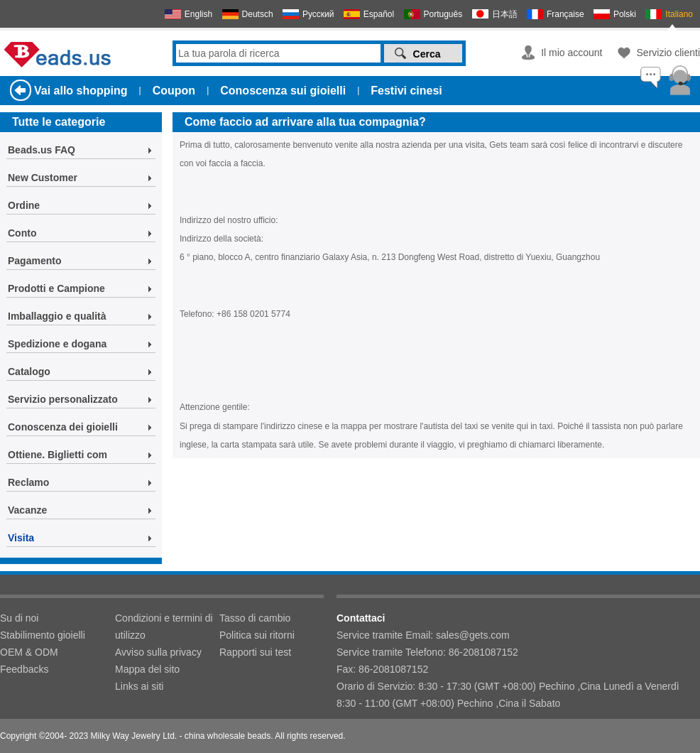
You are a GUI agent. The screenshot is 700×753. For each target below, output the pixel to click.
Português (443, 14)
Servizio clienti (668, 53)
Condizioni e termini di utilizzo (164, 627)
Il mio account (572, 53)
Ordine (24, 205)
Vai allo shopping (81, 91)
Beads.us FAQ (42, 150)
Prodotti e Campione (56, 288)
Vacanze (27, 510)
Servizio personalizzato (63, 399)
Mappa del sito (147, 669)
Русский (318, 14)
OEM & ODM (29, 652)
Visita (21, 538)
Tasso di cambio (255, 618)
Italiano (679, 14)
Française (565, 14)
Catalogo (29, 372)
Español (379, 14)
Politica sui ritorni (257, 635)
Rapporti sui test (255, 652)
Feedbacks (24, 669)
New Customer (43, 178)
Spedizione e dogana (57, 344)
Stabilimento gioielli (43, 635)
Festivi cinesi (406, 91)
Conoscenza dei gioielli (63, 427)
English (198, 14)
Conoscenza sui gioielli (283, 91)
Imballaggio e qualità (57, 316)
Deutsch (258, 14)
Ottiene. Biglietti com (58, 455)
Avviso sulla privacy (158, 652)
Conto (22, 233)
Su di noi (19, 618)
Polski (625, 14)
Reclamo (28, 482)
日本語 (505, 14)
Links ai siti (139, 686)
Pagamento (34, 261)
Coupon (174, 91)
